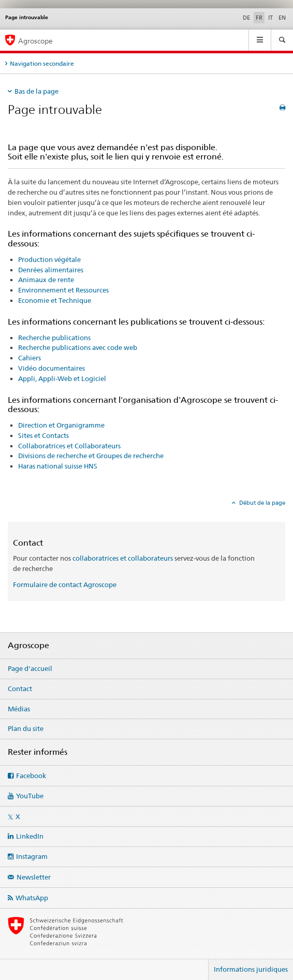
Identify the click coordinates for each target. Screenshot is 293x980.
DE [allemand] (246, 18)
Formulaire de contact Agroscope (65, 584)
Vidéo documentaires (52, 368)
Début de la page (261, 503)
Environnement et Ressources (63, 290)
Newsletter (34, 877)
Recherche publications (54, 338)
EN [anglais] (282, 18)
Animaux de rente (46, 280)
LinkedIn (30, 836)
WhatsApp (32, 898)
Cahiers (30, 358)
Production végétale (49, 259)
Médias (19, 709)
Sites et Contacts (43, 435)
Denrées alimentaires (51, 270)
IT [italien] (270, 18)
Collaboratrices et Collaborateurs (69, 446)
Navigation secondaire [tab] (42, 63)
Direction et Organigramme (61, 425)
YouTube (30, 796)
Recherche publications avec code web (78, 347)
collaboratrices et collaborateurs (123, 558)
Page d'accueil (30, 668)
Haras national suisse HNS (58, 466)
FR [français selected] (259, 18)
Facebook (31, 776)
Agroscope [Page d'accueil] (35, 41)
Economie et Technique (55, 300)
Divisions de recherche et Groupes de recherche (91, 456)
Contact (20, 689)
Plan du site (26, 728)
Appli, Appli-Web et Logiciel (62, 378)
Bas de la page (36, 91)
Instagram (32, 856)
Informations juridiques (251, 969)
